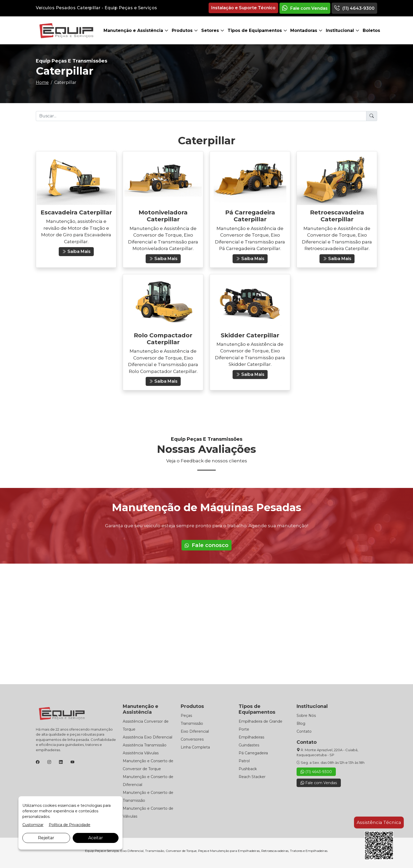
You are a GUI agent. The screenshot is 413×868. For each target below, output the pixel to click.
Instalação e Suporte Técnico (243, 8)
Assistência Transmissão (145, 745)
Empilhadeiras (251, 737)
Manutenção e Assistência (134, 30)
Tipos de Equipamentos (255, 30)
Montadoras (304, 30)
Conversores (192, 739)
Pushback (248, 769)
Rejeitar (46, 838)
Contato (304, 731)
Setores (211, 30)
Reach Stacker (252, 777)
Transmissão (192, 723)
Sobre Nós (306, 716)
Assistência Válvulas (141, 753)
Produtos (183, 30)
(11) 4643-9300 (354, 8)
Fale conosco (206, 545)
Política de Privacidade (70, 825)
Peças (186, 716)
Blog (301, 723)
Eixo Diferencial (195, 731)
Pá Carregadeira (253, 753)
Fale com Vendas (305, 8)
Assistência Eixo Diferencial (147, 737)
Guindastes (249, 745)
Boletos (371, 30)
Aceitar (96, 838)
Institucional (341, 30)
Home (42, 82)
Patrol (244, 761)
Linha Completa (195, 747)
